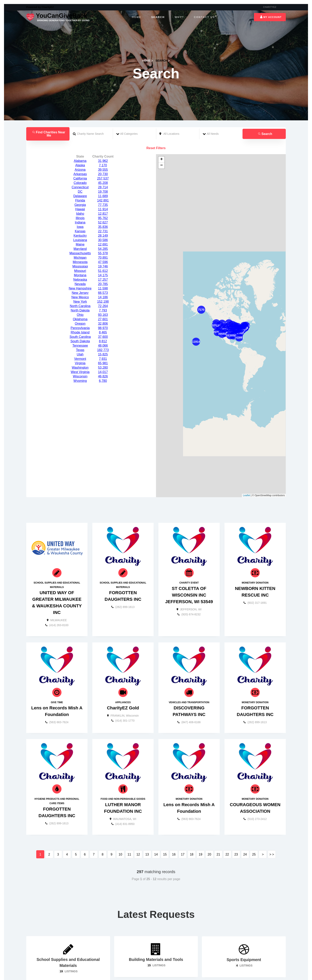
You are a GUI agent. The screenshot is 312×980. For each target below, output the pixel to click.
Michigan (80, 218)
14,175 (103, 236)
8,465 (103, 293)
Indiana (80, 183)
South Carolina (80, 297)
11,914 (103, 170)
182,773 (103, 310)
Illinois (80, 178)
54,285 (103, 209)
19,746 (103, 227)
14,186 (103, 258)
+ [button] (162, 120)
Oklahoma (80, 280)
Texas (80, 310)
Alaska (80, 126)
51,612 (103, 231)
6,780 (103, 341)
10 (120, 831)
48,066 (103, 306)
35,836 (103, 187)
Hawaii (80, 170)
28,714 (103, 148)
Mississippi (80, 227)
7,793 (103, 271)
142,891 (103, 161)
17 (183, 831)
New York (80, 262)
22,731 (103, 192)
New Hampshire (80, 249)
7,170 (103, 126)
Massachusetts (80, 214)
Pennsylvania (80, 288)
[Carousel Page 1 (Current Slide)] (148, 968)
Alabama (80, 121)
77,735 (103, 165)
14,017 (103, 332)
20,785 (103, 244)
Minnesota (80, 222)
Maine (80, 205)
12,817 (103, 174)
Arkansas (80, 134)
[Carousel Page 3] (156, 968)
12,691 (103, 205)
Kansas (80, 192)
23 (236, 831)
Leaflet (247, 456)
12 (138, 831)
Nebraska (80, 240)
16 (174, 831)
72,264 (103, 266)
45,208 (103, 143)
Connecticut (80, 148)
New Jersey (80, 253)
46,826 (103, 337)
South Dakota (80, 302)
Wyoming (80, 341)
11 (129, 831)
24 (245, 831)
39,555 (103, 130)
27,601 (103, 280)
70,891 (103, 218)
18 (192, 831)
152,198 (103, 262)
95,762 (103, 178)
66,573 (103, 253)
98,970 (103, 288)
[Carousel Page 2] (152, 968)
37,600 (103, 297)
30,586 (103, 200)
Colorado (80, 143)
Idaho (80, 174)
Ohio (80, 275)
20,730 (103, 134)
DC (80, 152)
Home (148, 21)
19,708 (103, 152)
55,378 (103, 214)
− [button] (162, 126)
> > (272, 831)
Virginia (80, 324)
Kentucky (80, 196)
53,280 (103, 328)
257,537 (103, 139)
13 (147, 831)
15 (165, 831)
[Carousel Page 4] (160, 968)
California (80, 139)
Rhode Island (80, 293)
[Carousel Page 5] (164, 968)
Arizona (80, 130)
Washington (80, 328)
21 (218, 831)
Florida (80, 161)
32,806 (103, 284)
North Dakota (80, 271)
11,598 (103, 249)
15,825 (103, 315)
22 (227, 831)
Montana (80, 236)
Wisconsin (80, 337)
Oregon (80, 284)
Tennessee (80, 306)
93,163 (103, 275)
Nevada (80, 244)
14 (156, 831)
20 (209, 831)
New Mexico (80, 258)
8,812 (103, 302)
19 (200, 831)
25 (254, 831)
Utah (80, 315)
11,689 (103, 156)
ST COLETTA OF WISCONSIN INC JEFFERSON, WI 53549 (189, 556)
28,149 (103, 196)
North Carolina (80, 266)
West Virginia (80, 332)
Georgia (80, 165)
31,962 (103, 121)
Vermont (80, 319)
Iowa (80, 187)
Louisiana (80, 200)
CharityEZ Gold (123, 684)
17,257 (103, 240)
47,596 (103, 222)
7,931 (103, 319)
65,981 (103, 324)
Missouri (80, 231)
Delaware (80, 156)
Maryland (80, 209)
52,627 (103, 183)
